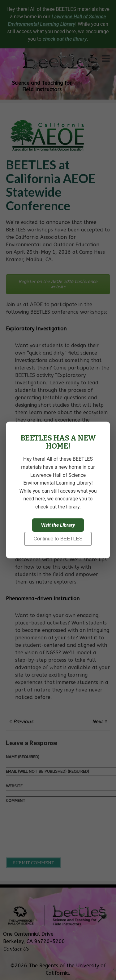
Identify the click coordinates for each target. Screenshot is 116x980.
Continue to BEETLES (58, 539)
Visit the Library (58, 525)
